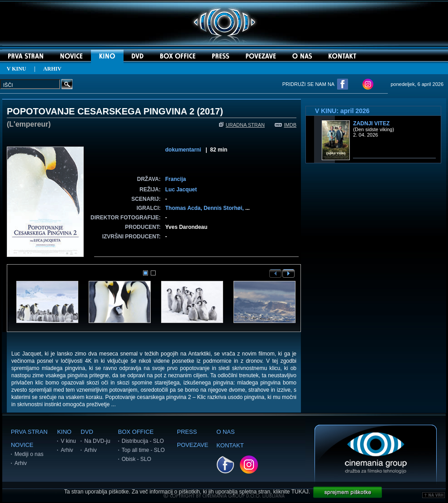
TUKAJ (300, 492)
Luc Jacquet (181, 190)
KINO (64, 432)
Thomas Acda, (184, 208)
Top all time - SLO (143, 450)
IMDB (286, 125)
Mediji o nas (29, 454)
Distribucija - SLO (143, 441)
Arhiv (21, 463)
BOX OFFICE (136, 432)
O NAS (225, 432)
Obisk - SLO (136, 459)
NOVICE (22, 445)
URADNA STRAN (242, 125)
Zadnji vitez (371, 123)
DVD (87, 432)
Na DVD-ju (97, 441)
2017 (210, 111)
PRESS (187, 432)
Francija (176, 179)
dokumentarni (183, 150)
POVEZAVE (193, 445)
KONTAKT (230, 445)
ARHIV (52, 69)
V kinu (68, 441)
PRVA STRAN (29, 432)
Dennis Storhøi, (224, 208)
